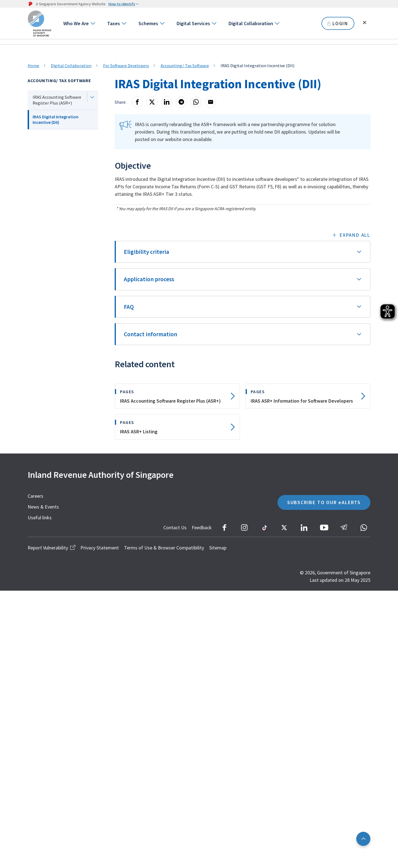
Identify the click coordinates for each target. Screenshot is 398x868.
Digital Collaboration (251, 23)
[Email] (211, 102)
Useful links (40, 518)
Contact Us (175, 527)
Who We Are (76, 23)
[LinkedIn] (167, 102)
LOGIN (338, 23)
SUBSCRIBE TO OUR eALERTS (324, 502)
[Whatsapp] (196, 102)
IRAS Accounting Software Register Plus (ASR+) (57, 100)
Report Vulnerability (51, 548)
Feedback (202, 527)
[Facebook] (137, 102)
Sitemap (218, 548)
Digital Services (193, 23)
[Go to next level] (92, 23)
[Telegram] (181, 102)
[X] (152, 102)
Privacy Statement (100, 548)
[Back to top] (363, 839)
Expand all (355, 235)
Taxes (114, 23)
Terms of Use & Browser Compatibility (164, 548)
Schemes (148, 23)
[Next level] (92, 97)
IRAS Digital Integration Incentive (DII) (56, 120)
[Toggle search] (365, 23)
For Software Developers (126, 66)
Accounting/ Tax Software (185, 66)
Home (33, 66)
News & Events (43, 507)
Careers (36, 496)
